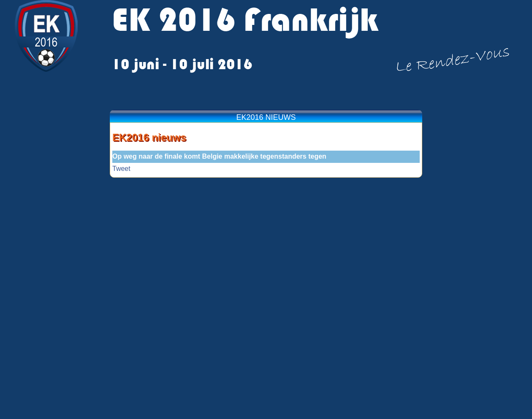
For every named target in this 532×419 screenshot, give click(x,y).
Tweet (121, 169)
